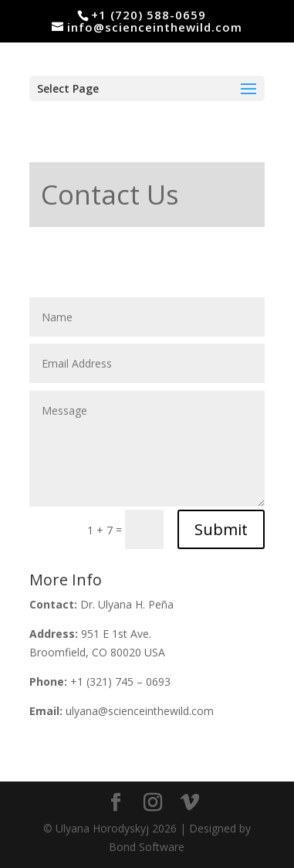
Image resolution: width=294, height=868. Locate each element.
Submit (221, 529)
